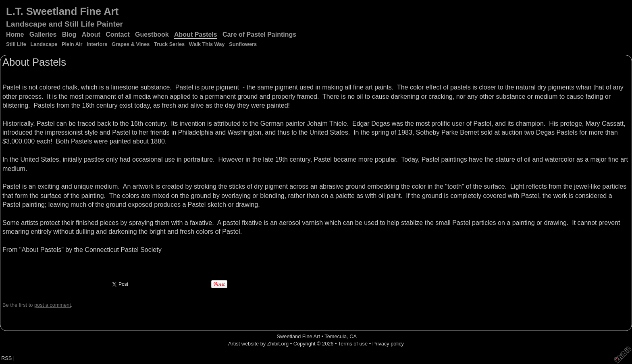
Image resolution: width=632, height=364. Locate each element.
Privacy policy (388, 344)
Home (15, 34)
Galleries (43, 34)
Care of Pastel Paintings (259, 34)
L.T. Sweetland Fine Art (62, 11)
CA (353, 336)
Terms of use (353, 344)
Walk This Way (207, 44)
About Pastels (196, 34)
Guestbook (152, 34)
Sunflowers (243, 44)
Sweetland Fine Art (298, 336)
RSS (6, 358)
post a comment (53, 305)
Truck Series (169, 44)
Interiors (97, 44)
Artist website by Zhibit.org (258, 344)
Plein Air (72, 44)
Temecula (336, 336)
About (91, 34)
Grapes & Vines (131, 44)
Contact (118, 34)
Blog (69, 34)
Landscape (44, 44)
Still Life (16, 44)
